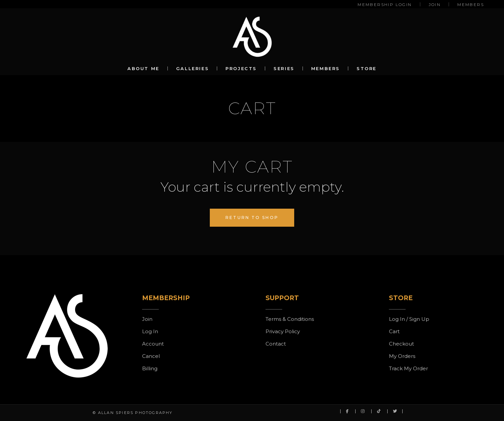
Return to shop (252, 218)
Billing (150, 368)
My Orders (402, 356)
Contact (276, 344)
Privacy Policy (283, 331)
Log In (150, 331)
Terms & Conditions (290, 319)
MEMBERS (471, 5)
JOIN (435, 5)
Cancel (151, 356)
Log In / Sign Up (409, 319)
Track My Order (408, 368)
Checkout (401, 344)
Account (153, 344)
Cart (394, 331)
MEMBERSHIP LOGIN (385, 5)
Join (147, 319)
